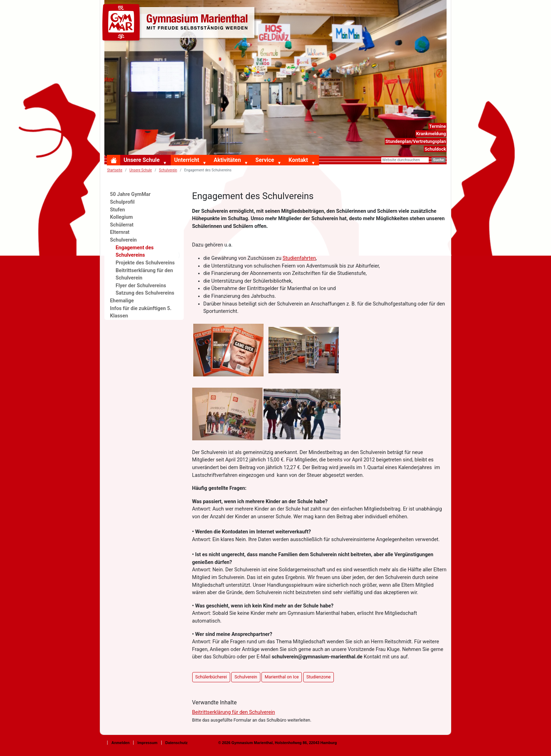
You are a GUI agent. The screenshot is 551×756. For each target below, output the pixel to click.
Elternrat (120, 232)
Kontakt (298, 160)
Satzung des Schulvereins (145, 293)
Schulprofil (122, 202)
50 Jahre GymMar (130, 194)
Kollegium (121, 217)
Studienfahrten (299, 258)
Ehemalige (122, 301)
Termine (437, 126)
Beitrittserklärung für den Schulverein (234, 712)
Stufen (118, 210)
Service (265, 160)
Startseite (115, 170)
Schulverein (123, 240)
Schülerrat (122, 225)
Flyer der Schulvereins (141, 286)
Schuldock (435, 149)
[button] (166, 163)
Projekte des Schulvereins (145, 263)
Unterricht (186, 160)
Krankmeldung (431, 134)
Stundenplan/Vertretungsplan (416, 141)
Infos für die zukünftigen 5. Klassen (141, 312)
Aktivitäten (227, 160)
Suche (438, 160)
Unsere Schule (142, 160)
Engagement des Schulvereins (135, 252)
